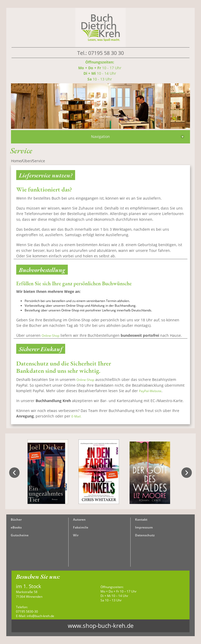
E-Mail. (76, 416)
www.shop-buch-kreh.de (101, 626)
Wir (76, 535)
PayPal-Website (150, 391)
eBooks (16, 527)
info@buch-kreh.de (40, 616)
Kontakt (141, 520)
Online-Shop (51, 336)
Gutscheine (20, 535)
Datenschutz (145, 535)
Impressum (144, 527)
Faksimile (81, 527)
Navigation (138, 137)
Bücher (16, 520)
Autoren (79, 520)
